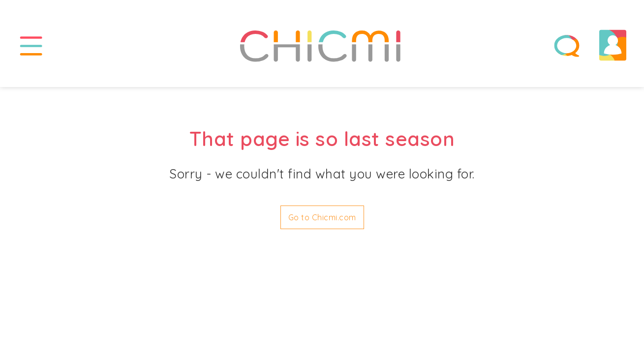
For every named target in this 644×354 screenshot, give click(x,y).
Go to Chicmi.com (322, 217)
